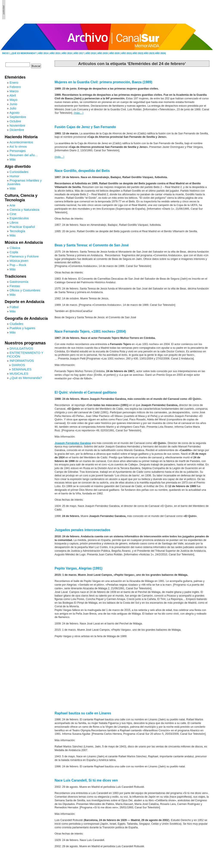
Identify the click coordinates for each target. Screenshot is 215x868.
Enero (14, 83)
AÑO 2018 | (91, 53)
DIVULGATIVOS (21, 348)
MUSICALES (19, 373)
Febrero (15, 87)
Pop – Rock (18, 265)
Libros (14, 222)
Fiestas (15, 286)
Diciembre (17, 130)
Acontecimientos (21, 142)
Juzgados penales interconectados (82, 530)
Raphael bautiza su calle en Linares (83, 713)
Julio (13, 108)
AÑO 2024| (160, 53)
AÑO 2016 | (68, 53)
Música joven (19, 261)
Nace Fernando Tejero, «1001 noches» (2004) (90, 331)
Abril (13, 95)
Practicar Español (22, 227)
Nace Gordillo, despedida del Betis (82, 171)
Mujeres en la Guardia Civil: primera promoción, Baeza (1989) (103, 82)
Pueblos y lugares (22, 328)
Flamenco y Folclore (24, 256)
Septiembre (18, 117)
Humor (15, 176)
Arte (12, 205)
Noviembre (18, 125)
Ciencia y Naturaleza (25, 210)
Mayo (14, 100)
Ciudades (16, 324)
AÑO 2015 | (56, 53)
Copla (14, 252)
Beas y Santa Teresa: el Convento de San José (92, 245)
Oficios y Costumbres (25, 290)
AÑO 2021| (127, 53)
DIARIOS (18, 365)
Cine (13, 214)
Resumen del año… (24, 155)
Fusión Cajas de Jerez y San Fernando (85, 127)
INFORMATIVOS (22, 361)
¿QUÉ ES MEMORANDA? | (24, 53)
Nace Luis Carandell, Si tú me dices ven (86, 780)
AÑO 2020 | (115, 53)
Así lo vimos (18, 146)
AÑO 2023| (149, 53)
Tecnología (17, 231)
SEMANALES (22, 369)
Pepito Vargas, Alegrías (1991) (78, 568)
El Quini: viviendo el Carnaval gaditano (86, 392)
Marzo (14, 91)
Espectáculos (19, 218)
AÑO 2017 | (80, 53)
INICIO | (6, 53)
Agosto (15, 113)
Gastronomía (19, 282)
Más (13, 159)
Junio (14, 104)
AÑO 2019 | (103, 53)
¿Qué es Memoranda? (26, 378)
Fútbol (14, 307)
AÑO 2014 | (44, 53)
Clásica (15, 248)
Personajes (18, 151)
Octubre (15, 121)
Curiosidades (19, 172)
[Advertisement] (189, 10)
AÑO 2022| (138, 53)
